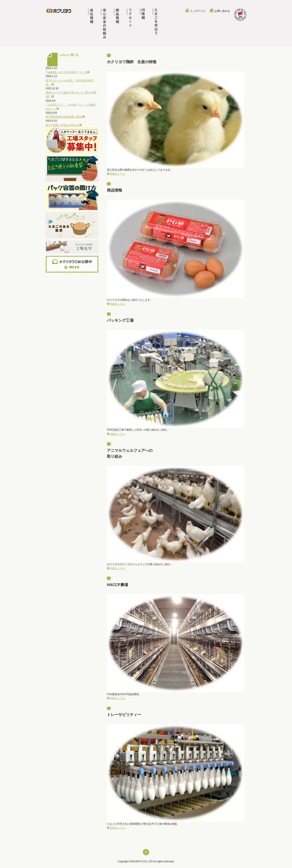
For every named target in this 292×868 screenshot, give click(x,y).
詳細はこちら (118, 174)
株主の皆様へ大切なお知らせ (64, 125)
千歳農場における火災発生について (68, 72)
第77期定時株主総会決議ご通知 (65, 117)
